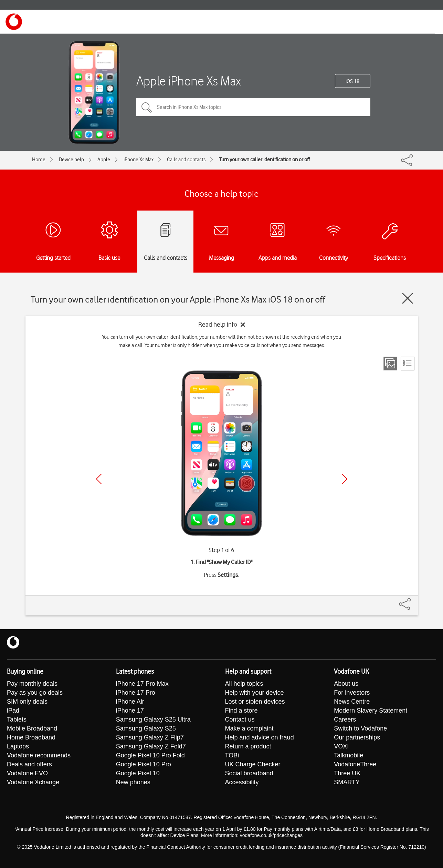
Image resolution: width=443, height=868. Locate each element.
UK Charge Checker (253, 764)
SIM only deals (27, 702)
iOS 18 (352, 81)
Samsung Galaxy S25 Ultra (153, 719)
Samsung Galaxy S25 (146, 728)
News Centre (352, 702)
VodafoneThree (355, 764)
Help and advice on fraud (260, 737)
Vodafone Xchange (33, 782)
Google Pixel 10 (138, 773)
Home (39, 160)
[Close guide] (408, 298)
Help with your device (255, 693)
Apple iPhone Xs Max (189, 81)
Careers (345, 719)
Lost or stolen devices (255, 702)
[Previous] (99, 479)
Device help (71, 160)
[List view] (408, 364)
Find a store (241, 711)
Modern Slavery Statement (371, 711)
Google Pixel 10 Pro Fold (150, 755)
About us (346, 684)
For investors (352, 693)
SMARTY (347, 782)
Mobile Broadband (32, 728)
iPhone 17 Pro (136, 693)
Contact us (240, 719)
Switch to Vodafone (360, 728)
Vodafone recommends (39, 755)
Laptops (18, 746)
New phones (133, 782)
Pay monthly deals (32, 684)
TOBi (232, 755)
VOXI (341, 746)
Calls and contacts (186, 160)
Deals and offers (29, 764)
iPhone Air (130, 702)
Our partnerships (357, 737)
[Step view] (390, 364)
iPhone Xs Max (139, 160)
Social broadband (249, 773)
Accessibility (242, 782)
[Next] (345, 479)
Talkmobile (349, 755)
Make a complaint (249, 728)
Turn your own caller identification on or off (264, 160)
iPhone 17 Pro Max (142, 684)
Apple (104, 160)
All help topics (244, 684)
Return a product (248, 746)
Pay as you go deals (35, 693)
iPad (13, 711)
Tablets (17, 719)
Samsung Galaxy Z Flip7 (150, 737)
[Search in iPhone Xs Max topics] (253, 107)
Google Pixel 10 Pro (144, 764)
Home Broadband (31, 737)
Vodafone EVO (27, 773)
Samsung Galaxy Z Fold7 (151, 746)
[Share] (413, 601)
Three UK (347, 773)
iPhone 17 (130, 711)
